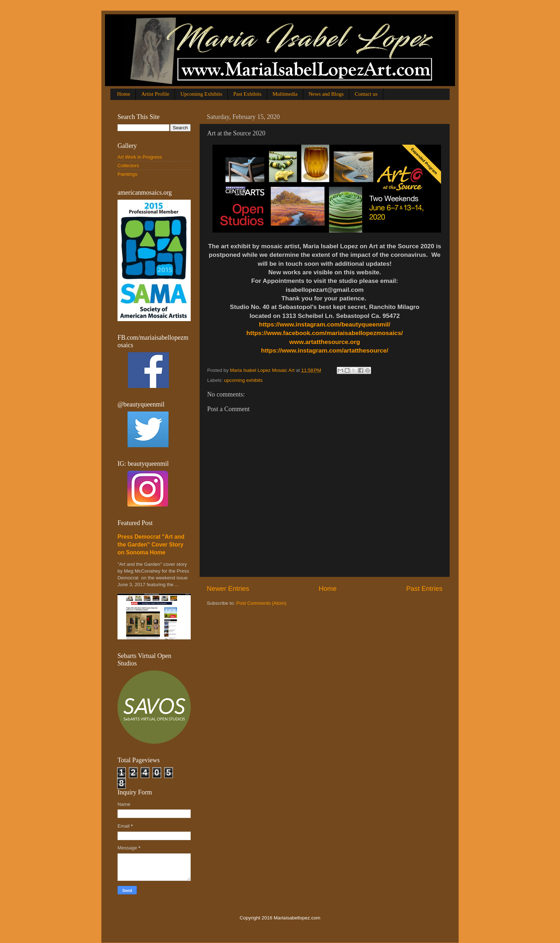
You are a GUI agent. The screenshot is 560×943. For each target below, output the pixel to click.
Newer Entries (228, 588)
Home (124, 94)
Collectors (128, 166)
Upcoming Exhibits (201, 94)
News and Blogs (326, 94)
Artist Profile (155, 94)
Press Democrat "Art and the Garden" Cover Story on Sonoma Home (151, 545)
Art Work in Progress (140, 157)
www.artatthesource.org (325, 342)
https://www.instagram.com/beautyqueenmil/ (325, 324)
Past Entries (424, 588)
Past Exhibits (247, 94)
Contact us (366, 94)
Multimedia (285, 94)
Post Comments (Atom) (261, 603)
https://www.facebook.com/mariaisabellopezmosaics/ (325, 333)
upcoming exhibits (243, 380)
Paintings (127, 174)
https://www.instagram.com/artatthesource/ (325, 350)
